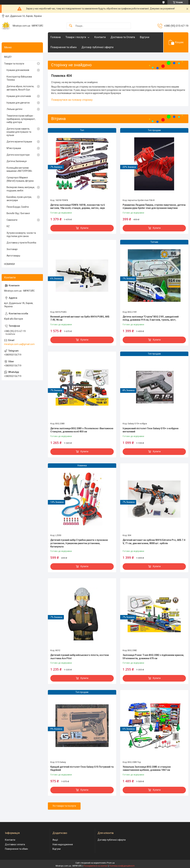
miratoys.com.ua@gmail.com (19, 344)
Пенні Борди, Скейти (18, 207)
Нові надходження (63, 844)
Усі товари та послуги (64, 806)
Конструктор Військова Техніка (19, 78)
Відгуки (145, 37)
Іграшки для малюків (18, 70)
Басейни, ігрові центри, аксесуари (19, 199)
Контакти (100, 37)
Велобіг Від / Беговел (18, 213)
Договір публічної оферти (97, 47)
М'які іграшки (14, 148)
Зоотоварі (12, 249)
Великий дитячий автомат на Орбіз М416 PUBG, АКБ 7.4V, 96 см (80, 318)
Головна (55, 37)
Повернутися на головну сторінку (72, 100)
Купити (84, 228)
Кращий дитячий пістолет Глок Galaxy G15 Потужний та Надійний (82, 768)
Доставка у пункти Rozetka (21, 243)
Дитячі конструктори (18, 155)
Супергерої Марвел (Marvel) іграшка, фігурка (20, 179)
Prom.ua (111, 863)
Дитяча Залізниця (17, 161)
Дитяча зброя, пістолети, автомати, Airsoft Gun (20, 88)
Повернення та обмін (63, 47)
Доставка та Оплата (123, 37)
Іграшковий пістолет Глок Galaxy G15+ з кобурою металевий (151, 430)
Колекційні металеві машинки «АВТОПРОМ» (19, 169)
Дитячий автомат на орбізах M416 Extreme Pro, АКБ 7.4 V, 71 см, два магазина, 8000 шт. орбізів (154, 542)
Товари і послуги (76, 37)
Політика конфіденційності (122, 866)
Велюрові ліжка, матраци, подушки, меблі (21, 189)
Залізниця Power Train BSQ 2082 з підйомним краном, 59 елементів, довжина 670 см (153, 657)
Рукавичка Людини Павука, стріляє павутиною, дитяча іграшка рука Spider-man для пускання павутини (154, 207)
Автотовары (13, 256)
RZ (8, 226)
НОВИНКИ (9, 264)
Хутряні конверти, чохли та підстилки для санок (21, 235)
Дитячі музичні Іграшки (19, 142)
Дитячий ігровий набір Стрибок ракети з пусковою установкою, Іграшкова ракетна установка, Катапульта (79, 543)
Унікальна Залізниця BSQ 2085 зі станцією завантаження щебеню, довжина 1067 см (147, 768)
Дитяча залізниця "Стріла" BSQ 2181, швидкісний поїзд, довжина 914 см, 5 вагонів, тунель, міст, (151, 318)
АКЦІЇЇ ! (8, 57)
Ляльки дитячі (14, 109)
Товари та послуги (14, 64)
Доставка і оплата (15, 844)
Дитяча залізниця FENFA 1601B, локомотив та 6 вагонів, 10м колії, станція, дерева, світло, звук (78, 207)
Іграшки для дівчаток (18, 103)
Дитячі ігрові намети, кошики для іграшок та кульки (19, 132)
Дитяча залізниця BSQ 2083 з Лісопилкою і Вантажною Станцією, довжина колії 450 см (82, 430)
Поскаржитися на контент (96, 866)
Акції (55, 840)
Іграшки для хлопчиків (19, 96)
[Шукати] (71, 26)
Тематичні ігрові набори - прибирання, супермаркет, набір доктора (21, 119)
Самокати (12, 220)
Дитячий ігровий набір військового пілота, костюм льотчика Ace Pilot (80, 657)
